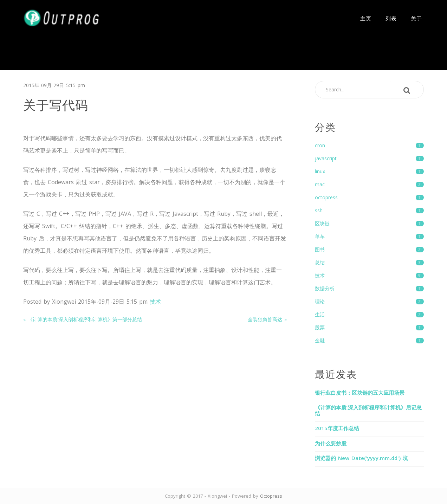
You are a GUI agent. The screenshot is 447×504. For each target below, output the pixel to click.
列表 (391, 18)
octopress (369, 197)
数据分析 (369, 288)
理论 (369, 301)
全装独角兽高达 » (267, 319)
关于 (416, 18)
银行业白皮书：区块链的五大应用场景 (360, 393)
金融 (369, 340)
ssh (369, 210)
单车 (369, 236)
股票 (369, 327)
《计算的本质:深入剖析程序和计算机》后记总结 (368, 410)
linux (369, 171)
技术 (155, 302)
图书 (369, 249)
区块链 (369, 223)
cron (369, 145)
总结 (369, 262)
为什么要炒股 (331, 443)
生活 (369, 314)
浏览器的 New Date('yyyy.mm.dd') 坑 (361, 458)
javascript (369, 158)
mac (369, 184)
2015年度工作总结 (337, 428)
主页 (366, 18)
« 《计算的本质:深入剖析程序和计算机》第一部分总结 (83, 319)
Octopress (271, 496)
